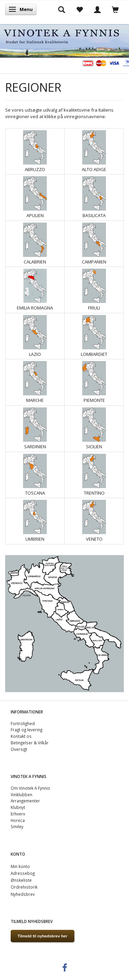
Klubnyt (18, 807)
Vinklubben (21, 795)
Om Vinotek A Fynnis (30, 788)
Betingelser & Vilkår (30, 743)
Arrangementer (25, 801)
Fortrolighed (23, 723)
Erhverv (18, 814)
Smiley (17, 826)
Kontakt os (21, 736)
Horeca (18, 820)
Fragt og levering (26, 730)
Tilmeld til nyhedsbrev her (42, 936)
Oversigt (19, 749)
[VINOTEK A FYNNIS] (64, 40)
